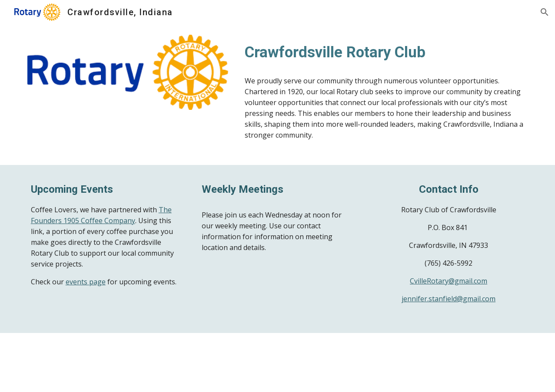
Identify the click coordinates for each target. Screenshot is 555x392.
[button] (545, 12)
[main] (384, 52)
